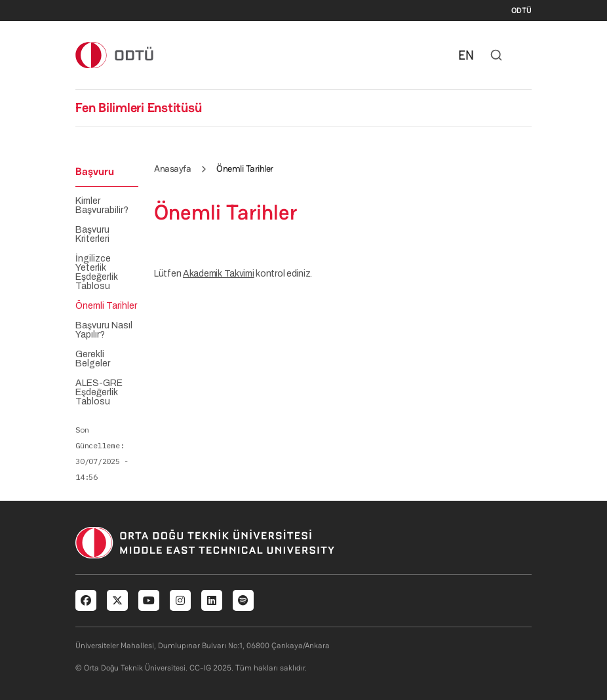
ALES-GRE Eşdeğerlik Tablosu (99, 393)
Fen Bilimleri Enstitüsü (138, 107)
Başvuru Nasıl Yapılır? (104, 330)
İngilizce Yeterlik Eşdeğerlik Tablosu (97, 273)
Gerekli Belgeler (93, 359)
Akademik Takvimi (219, 274)
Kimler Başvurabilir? (102, 206)
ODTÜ (521, 10)
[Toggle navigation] (525, 55)
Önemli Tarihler (106, 306)
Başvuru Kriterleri (92, 235)
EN (466, 55)
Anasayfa (172, 168)
